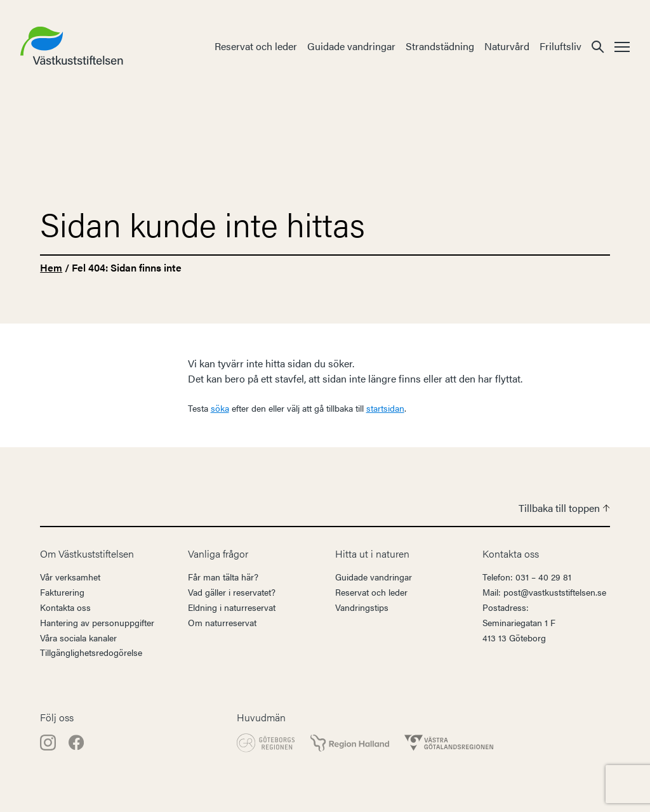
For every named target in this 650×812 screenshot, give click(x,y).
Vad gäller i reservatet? (232, 592)
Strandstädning (440, 46)
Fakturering (62, 592)
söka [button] (220, 408)
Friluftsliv (560, 46)
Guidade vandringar (351, 46)
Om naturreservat (222, 622)
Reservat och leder (256, 46)
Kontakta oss (65, 607)
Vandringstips (362, 607)
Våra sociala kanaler (78, 638)
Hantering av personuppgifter (97, 622)
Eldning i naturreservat (232, 607)
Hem (51, 267)
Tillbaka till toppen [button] (564, 508)
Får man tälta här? (223, 577)
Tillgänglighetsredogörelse (91, 652)
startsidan (385, 408)
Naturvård (507, 46)
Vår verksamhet (70, 577)
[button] (598, 46)
